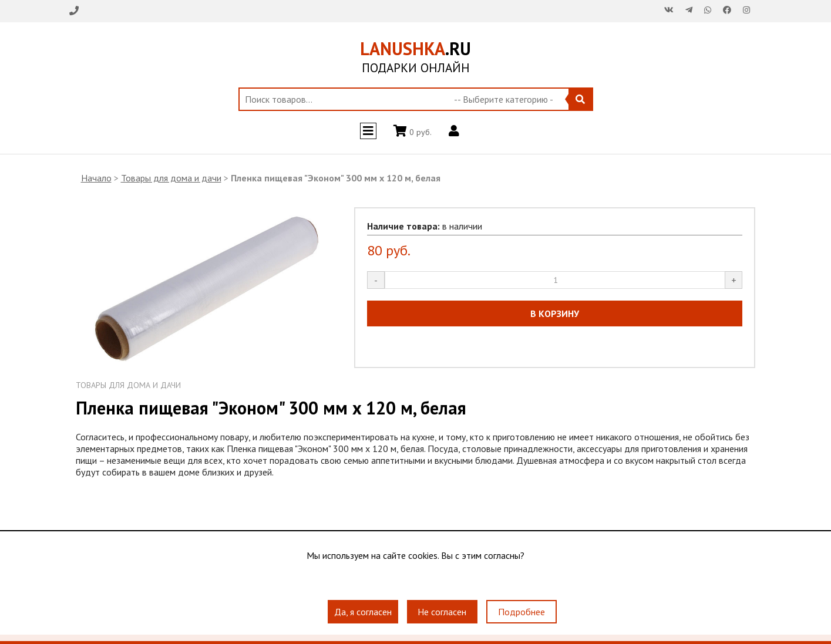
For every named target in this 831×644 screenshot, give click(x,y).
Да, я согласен (363, 612)
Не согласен (442, 612)
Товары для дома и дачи (171, 178)
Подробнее (522, 612)
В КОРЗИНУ (555, 313)
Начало (96, 178)
